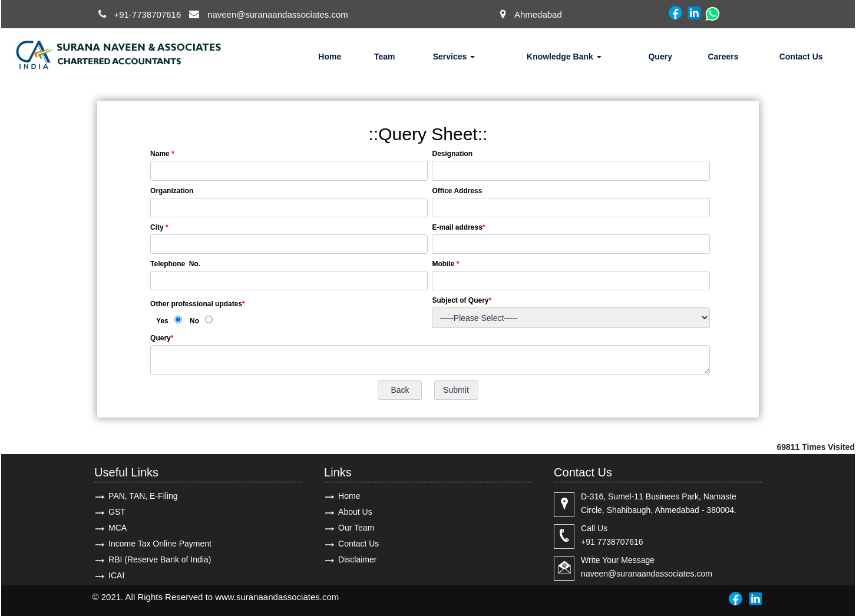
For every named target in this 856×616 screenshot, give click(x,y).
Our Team (356, 528)
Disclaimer (357, 559)
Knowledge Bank (564, 57)
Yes (162, 321)
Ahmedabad (538, 14)
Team (385, 57)
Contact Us (801, 57)
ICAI (116, 575)
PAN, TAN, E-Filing (143, 496)
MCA (118, 528)
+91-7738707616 (147, 14)
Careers (723, 57)
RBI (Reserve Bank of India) (160, 559)
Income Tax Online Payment (160, 544)
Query (660, 57)
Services (454, 57)
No (194, 321)
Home (330, 57)
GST (117, 512)
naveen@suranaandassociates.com (278, 14)
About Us (355, 512)
